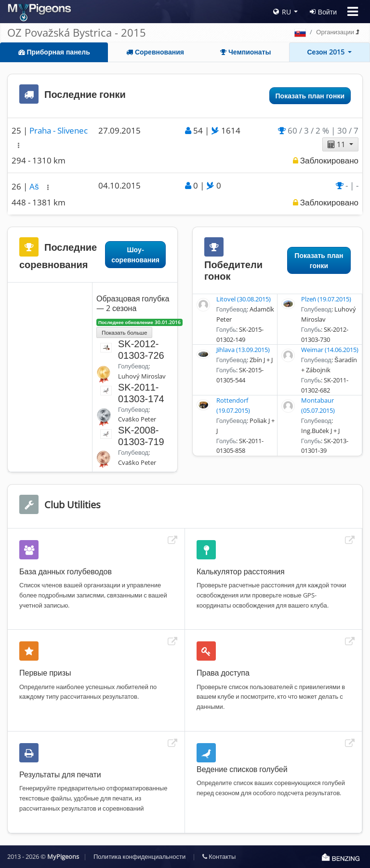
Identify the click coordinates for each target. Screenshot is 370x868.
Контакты (219, 856)
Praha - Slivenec (59, 130)
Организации (335, 32)
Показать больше (124, 332)
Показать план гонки (310, 96)
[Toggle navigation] (353, 12)
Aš (35, 186)
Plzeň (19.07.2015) (326, 299)
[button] (19, 145)
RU (282, 12)
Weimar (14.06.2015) (330, 350)
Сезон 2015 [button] (327, 52)
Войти (323, 12)
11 (337, 144)
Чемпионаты (245, 52)
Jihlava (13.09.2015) (243, 350)
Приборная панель (54, 52)
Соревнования (155, 52)
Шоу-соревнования (135, 255)
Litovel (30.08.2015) (244, 299)
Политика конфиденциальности (139, 856)
